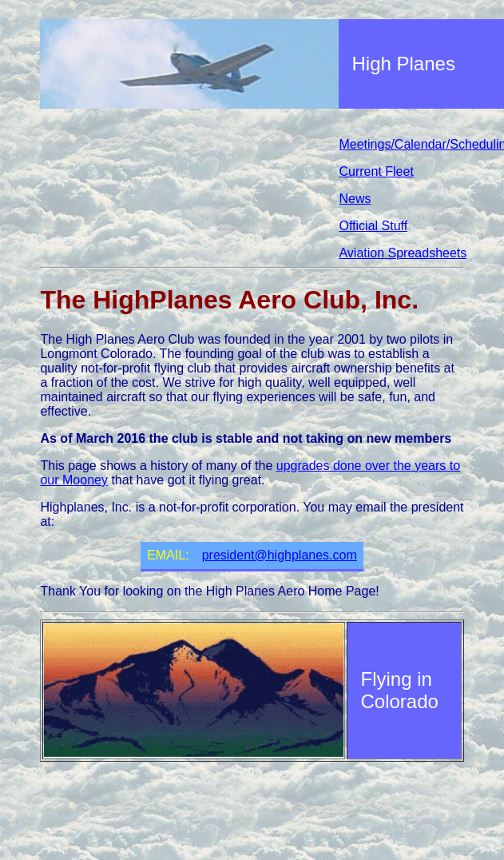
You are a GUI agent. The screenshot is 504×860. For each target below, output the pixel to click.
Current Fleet (376, 171)
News (355, 199)
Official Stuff (373, 226)
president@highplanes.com (280, 555)
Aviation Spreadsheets (403, 253)
